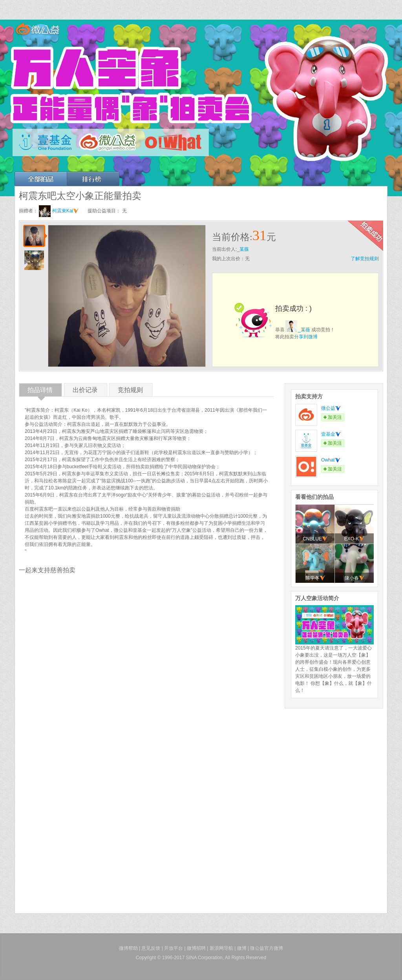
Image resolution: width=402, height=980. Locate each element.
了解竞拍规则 (365, 259)
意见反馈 (151, 948)
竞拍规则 (130, 391)
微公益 (331, 408)
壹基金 (331, 434)
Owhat (331, 460)
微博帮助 (128, 948)
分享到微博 (306, 337)
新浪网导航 (221, 948)
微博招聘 (196, 948)
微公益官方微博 (267, 948)
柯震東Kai (65, 211)
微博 (242, 948)
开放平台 (174, 948)
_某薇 (243, 249)
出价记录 (85, 391)
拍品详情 (40, 391)
